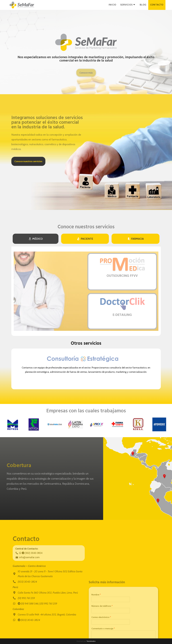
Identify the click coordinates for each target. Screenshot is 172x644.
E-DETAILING (122, 315)
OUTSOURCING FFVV (122, 276)
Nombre (96, 636)
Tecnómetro (91, 641)
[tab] (36, 239)
